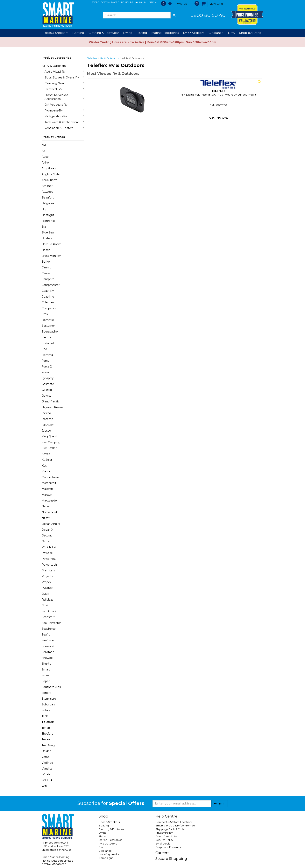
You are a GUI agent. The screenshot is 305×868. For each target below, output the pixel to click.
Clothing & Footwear (112, 829)
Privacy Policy (164, 833)
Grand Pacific (51, 401)
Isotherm (48, 425)
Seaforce (48, 640)
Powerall (47, 553)
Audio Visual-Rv (64, 72)
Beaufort (48, 198)
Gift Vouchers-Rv (56, 105)
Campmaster (51, 285)
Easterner (48, 326)
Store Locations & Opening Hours (112, 2)
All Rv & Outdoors (54, 66)
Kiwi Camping (51, 442)
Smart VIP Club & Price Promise (175, 825)
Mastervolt (49, 483)
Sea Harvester (51, 623)
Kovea (46, 454)
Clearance (216, 33)
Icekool (47, 413)
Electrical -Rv (64, 89)
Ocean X (47, 530)
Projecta (47, 576)
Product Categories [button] (56, 58)
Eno (44, 349)
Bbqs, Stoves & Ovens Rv (64, 77)
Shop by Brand (250, 33)
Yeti (44, 786)
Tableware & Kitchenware (64, 122)
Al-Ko (45, 163)
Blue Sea (48, 232)
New (231, 33)
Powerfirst (49, 559)
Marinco (47, 471)
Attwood (48, 192)
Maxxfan (47, 489)
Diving (103, 833)
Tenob (46, 728)
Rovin (46, 605)
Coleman (48, 302)
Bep (44, 209)
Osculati (47, 535)
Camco (46, 267)
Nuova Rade (50, 512)
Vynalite (47, 769)
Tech (45, 716)
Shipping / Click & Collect (171, 829)
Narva (46, 506)
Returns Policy (164, 840)
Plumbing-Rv (64, 110)
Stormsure (49, 699)
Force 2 (47, 367)
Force (46, 361)
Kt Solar (47, 460)
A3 (43, 151)
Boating (104, 825)
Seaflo (46, 635)
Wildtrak (47, 780)
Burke (46, 262)
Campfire (48, 279)
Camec (46, 273)
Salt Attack (49, 611)
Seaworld (48, 646)
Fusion (46, 372)
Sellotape (48, 652)
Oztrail (46, 541)
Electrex (47, 337)
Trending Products (110, 854)
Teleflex (48, 722)
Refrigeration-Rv (64, 116)
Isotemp (47, 419)
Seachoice (49, 629)
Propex (46, 582)
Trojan (46, 739)
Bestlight (48, 215)
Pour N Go (49, 547)
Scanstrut (48, 617)
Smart (46, 670)
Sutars (46, 710)
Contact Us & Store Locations (174, 822)
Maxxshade (49, 501)
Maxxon (47, 495)
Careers (162, 853)
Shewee (47, 658)
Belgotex (48, 203)
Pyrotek (47, 588)
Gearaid (47, 390)
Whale (46, 774)
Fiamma (47, 355)
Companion (50, 308)
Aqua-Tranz (49, 180)
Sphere (46, 693)
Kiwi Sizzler (49, 448)
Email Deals (163, 844)
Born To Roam (51, 244)
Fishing (103, 836)
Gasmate (48, 384)
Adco (45, 157)
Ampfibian (49, 168)
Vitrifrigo (47, 763)
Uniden (46, 751)
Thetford (47, 734)
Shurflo (46, 664)
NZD (153, 3)
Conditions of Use (167, 836)
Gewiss (46, 396)
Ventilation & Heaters (64, 128)
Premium (48, 570)
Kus (44, 466)
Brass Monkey (51, 256)
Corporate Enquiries (168, 847)
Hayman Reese (52, 407)
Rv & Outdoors (110, 58)
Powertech (49, 565)
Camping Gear (64, 83)
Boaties (47, 238)
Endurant (48, 343)
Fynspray (48, 378)
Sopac (46, 681)
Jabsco (46, 431)
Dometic (48, 320)
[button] (141, 3)
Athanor (47, 186)
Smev (46, 675)
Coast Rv (48, 291)
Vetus (46, 757)
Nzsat (46, 518)
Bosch (46, 250)
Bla (44, 227)
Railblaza (48, 600)
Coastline (48, 297)
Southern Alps (51, 687)
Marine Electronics (110, 840)
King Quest (49, 436)
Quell (45, 594)
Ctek (45, 314)
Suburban (48, 704)
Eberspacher (50, 332)
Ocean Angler (51, 524)
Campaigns (106, 858)
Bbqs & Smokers (56, 33)
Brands (103, 847)
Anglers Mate (51, 174)
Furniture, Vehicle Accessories (64, 97)
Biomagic (48, 221)
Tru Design (49, 745)
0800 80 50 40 (208, 15)
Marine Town (50, 477)
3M (44, 145)
